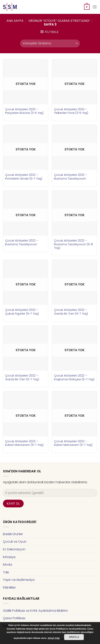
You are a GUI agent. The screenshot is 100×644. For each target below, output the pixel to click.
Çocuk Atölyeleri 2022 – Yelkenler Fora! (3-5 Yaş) (71, 111)
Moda (7, 565)
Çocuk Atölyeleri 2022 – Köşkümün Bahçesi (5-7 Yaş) (74, 377)
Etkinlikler (9, 587)
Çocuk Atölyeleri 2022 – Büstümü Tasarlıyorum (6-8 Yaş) (73, 244)
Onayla (74, 637)
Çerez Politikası (14, 618)
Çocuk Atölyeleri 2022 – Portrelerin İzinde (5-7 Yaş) (24, 177)
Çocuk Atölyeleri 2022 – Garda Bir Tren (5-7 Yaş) (71, 312)
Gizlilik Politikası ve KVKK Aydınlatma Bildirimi (35, 611)
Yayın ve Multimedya (19, 580)
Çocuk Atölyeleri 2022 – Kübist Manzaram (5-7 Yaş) (24, 443)
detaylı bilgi (54, 638)
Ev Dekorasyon (14, 549)
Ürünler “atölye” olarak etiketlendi (59, 21)
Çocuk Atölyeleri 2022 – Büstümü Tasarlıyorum (71, 177)
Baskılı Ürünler (13, 534)
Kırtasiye (9, 557)
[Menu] (95, 7)
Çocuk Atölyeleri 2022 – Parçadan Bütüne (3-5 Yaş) (24, 111)
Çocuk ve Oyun (15, 542)
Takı (6, 572)
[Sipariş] (50, 43)
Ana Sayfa (15, 21)
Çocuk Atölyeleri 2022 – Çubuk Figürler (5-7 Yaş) (22, 312)
